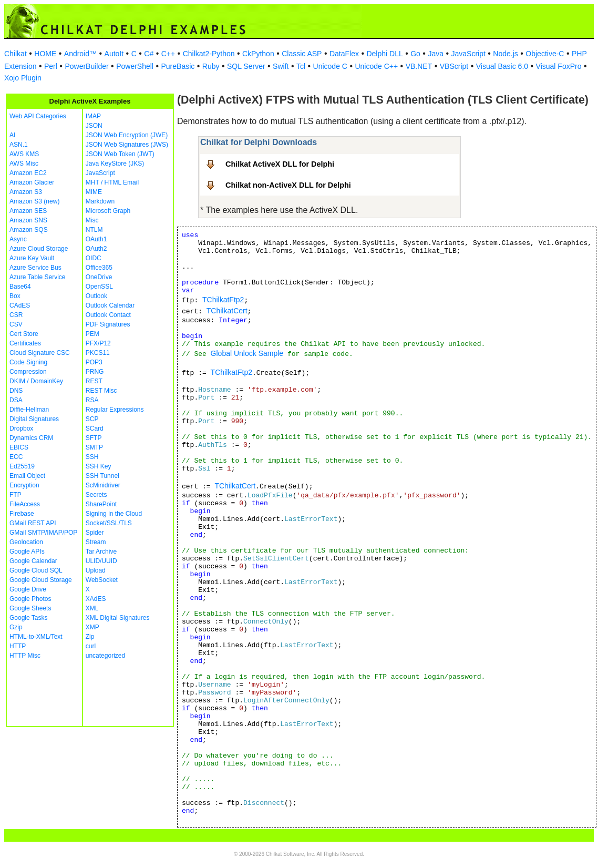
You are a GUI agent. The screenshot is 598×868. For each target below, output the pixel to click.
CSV (16, 324)
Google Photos (30, 599)
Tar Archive (101, 552)
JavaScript (468, 54)
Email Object (27, 476)
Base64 (20, 287)
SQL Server (246, 66)
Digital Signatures (34, 419)
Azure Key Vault (32, 258)
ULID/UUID (101, 561)
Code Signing (28, 362)
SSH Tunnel (102, 476)
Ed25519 (22, 466)
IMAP (93, 116)
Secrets (96, 495)
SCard (95, 428)
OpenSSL (99, 287)
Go (415, 54)
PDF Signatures (108, 324)
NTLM (94, 230)
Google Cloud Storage (41, 580)
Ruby (211, 66)
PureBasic (178, 66)
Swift (281, 66)
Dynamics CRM (31, 438)
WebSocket (102, 580)
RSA (92, 400)
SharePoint (101, 504)
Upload (96, 570)
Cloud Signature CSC (40, 353)
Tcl (301, 66)
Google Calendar (33, 561)
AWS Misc (24, 164)
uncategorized (105, 656)
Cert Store (24, 334)
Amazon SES (28, 211)
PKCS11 (98, 353)
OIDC (94, 258)
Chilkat (16, 54)
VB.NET (419, 66)
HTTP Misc (25, 656)
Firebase (22, 514)
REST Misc (101, 391)
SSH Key (99, 466)
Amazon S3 (26, 192)
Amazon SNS (28, 220)
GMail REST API (33, 523)
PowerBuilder (86, 66)
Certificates (25, 343)
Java (436, 54)
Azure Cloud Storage (39, 249)
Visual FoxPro (559, 66)
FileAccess (25, 504)
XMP (92, 627)
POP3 (94, 362)
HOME (45, 54)
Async (18, 239)
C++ (168, 54)
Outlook (96, 296)
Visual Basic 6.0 (502, 66)
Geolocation (26, 542)
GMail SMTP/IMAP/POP (43, 533)
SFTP (94, 438)
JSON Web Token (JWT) (120, 154)
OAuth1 (96, 239)
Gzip (16, 627)
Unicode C (330, 66)
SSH (92, 457)
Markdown (100, 201)
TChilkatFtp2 (223, 300)
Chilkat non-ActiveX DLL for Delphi (288, 185)
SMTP (94, 447)
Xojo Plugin (23, 78)
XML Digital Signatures (118, 618)
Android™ (80, 54)
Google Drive (28, 589)
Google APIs (27, 552)
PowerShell (135, 66)
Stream (96, 542)
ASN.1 (19, 145)
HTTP (18, 646)
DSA (16, 400)
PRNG (95, 372)
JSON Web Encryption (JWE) (127, 135)
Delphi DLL (384, 54)
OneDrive (99, 277)
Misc (92, 220)
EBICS (19, 447)
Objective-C (545, 54)
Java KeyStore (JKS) (115, 164)
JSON (94, 126)
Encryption (24, 485)
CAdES (20, 305)
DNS (16, 391)
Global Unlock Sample (247, 353)
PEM (92, 334)
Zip (90, 637)
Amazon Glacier (32, 182)
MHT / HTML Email (112, 182)
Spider (95, 533)
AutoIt (114, 54)
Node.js (505, 54)
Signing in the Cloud (114, 514)
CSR (16, 315)
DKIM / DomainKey (36, 381)
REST (94, 381)
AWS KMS (24, 154)
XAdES (96, 599)
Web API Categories (38, 116)
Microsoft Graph (108, 211)
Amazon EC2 (28, 173)
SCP (92, 419)
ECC (16, 457)
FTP (16, 495)
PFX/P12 (98, 343)
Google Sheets (30, 608)
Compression (28, 372)
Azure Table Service (38, 277)
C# (149, 54)
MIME (94, 192)
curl (91, 646)
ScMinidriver (103, 485)
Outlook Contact (108, 315)
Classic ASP (302, 54)
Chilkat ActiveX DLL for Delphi (280, 164)
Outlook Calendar (110, 305)
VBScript (454, 66)
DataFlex (344, 54)
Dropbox (21, 428)
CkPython (258, 54)
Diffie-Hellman (29, 410)
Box (15, 296)
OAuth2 (96, 249)
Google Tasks (29, 618)
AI (12, 135)
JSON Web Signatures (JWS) (127, 145)
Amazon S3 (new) (34, 201)
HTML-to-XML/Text (36, 637)
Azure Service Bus (35, 268)
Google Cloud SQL (36, 570)
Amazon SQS (29, 230)
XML (92, 608)
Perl (51, 66)
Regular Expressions (115, 410)
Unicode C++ (376, 66)
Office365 (99, 268)
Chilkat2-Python (209, 54)
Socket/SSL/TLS (109, 523)
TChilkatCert (227, 311)
